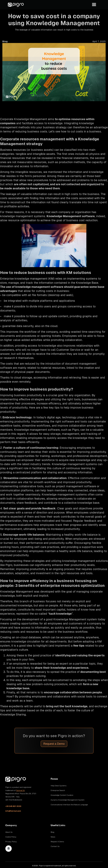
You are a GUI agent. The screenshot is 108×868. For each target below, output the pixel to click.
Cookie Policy (11, 837)
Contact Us (55, 846)
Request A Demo (57, 842)
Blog (52, 832)
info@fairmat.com (13, 811)
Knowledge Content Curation (62, 795)
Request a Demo (54, 744)
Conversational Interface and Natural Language (69, 805)
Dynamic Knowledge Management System (68, 800)
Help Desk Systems (59, 786)
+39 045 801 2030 (13, 806)
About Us (9, 832)
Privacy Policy (11, 842)
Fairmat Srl (20, 790)
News (53, 837)
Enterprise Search (58, 790)
